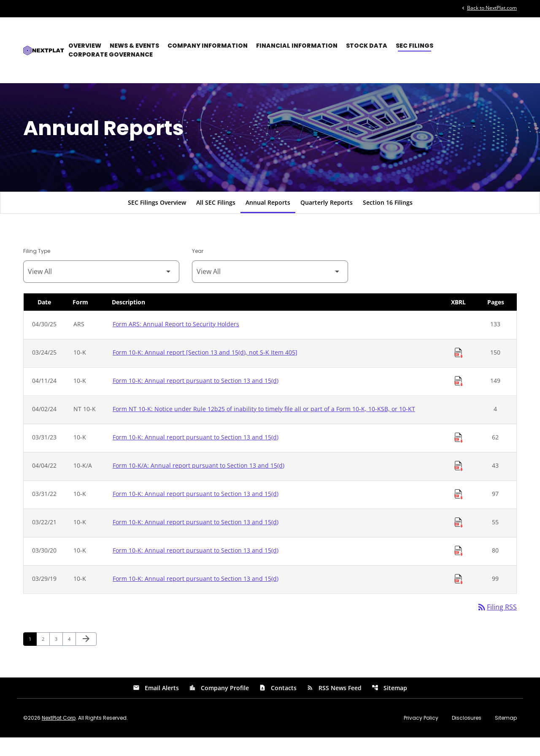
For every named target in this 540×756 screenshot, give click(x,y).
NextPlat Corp (59, 736)
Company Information (208, 46)
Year (198, 269)
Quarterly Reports (327, 221)
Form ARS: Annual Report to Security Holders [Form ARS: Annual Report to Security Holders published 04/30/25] (176, 342)
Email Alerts (156, 706)
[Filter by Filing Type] (101, 290)
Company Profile (219, 706)
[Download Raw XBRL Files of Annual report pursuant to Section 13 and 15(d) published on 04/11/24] (459, 399)
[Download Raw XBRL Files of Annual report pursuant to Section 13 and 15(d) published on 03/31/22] (459, 512)
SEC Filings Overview (157, 221)
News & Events (134, 46)
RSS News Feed (334, 706)
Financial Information (297, 46)
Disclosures (467, 737)
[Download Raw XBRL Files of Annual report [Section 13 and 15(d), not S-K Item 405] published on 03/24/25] (459, 371)
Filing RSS (497, 626)
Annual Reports (268, 221)
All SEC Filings (216, 221)
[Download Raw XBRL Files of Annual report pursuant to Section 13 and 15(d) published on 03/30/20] (459, 569)
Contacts (278, 706)
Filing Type (37, 269)
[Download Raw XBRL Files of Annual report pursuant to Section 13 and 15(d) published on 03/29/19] (459, 597)
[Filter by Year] (270, 290)
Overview (85, 46)
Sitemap (389, 706)
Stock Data (367, 46)
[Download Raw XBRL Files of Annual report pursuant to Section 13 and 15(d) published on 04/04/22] (459, 484)
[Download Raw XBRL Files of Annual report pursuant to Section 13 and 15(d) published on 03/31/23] (459, 456)
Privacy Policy (421, 737)
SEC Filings (414, 46)
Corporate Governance (111, 54)
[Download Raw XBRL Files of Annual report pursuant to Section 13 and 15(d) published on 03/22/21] (459, 541)
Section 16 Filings (388, 221)
